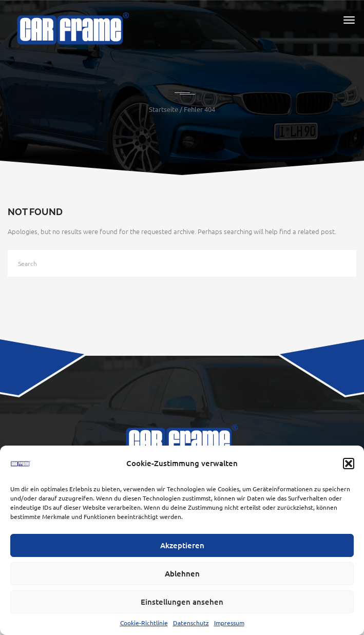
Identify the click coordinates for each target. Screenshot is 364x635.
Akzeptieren (182, 545)
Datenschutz (191, 623)
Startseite (164, 109)
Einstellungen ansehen (182, 602)
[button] (349, 464)
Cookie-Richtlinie (144, 623)
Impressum (229, 623)
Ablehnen (182, 573)
